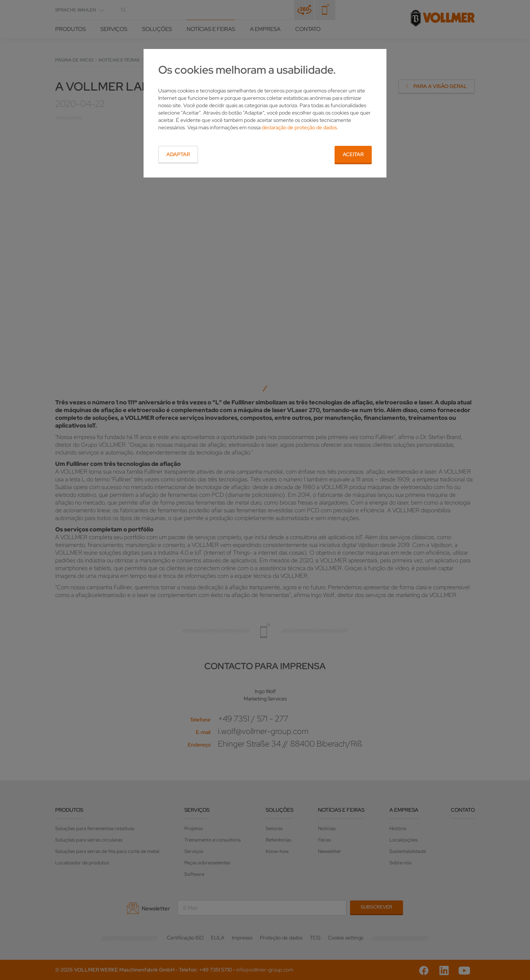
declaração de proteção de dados (299, 127)
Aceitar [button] (353, 154)
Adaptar (178, 154)
